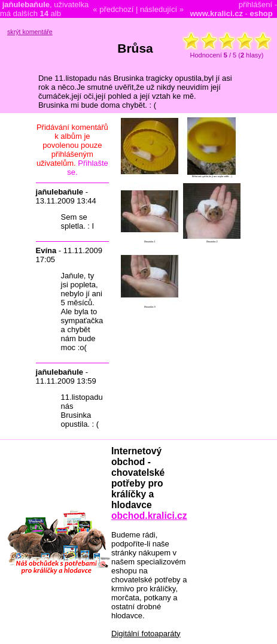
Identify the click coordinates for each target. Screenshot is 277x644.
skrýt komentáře (30, 32)
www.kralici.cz (217, 13)
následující (159, 9)
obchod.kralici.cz (149, 516)
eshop (261, 13)
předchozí (116, 9)
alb (50, 13)
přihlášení (255, 4)
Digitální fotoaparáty (146, 634)
